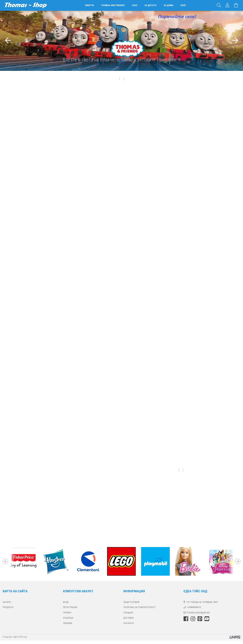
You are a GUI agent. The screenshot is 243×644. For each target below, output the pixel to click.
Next (238, 561)
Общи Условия (131, 602)
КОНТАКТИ (129, 623)
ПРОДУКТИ (8, 607)
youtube (207, 619)
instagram (193, 619)
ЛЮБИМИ (68, 623)
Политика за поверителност (139, 607)
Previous (5, 561)
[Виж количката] (236, 5)
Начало (7, 602)
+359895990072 (194, 607)
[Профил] (227, 5)
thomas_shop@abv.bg (198, 613)
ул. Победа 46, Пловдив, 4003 (202, 602)
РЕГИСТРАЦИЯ (70, 607)
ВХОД (66, 602)
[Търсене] (219, 5)
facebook (186, 619)
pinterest (200, 619)
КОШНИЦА (68, 618)
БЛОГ (183, 5)
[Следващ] (235, 41)
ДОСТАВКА (129, 618)
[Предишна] (8, 41)
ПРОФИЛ (67, 613)
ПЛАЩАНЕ (128, 613)
